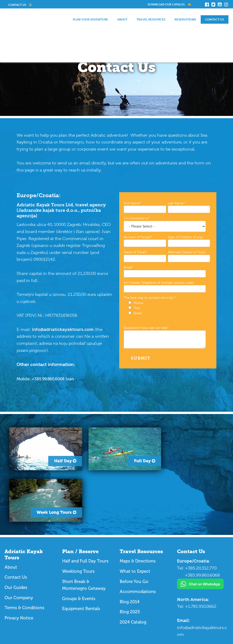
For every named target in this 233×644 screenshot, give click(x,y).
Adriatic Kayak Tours (24, 503)
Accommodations (138, 540)
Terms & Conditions (25, 556)
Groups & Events (79, 547)
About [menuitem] (122, 19)
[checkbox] (167, 308)
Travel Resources (141, 500)
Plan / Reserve (80, 500)
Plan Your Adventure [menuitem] (90, 19)
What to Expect (135, 520)
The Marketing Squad (46, 623)
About (11, 516)
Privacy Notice (19, 566)
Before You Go (135, 530)
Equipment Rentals (81, 557)
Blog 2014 (130, 550)
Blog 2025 (130, 561)
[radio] (169, 303)
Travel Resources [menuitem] (151, 19)
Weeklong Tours (78, 520)
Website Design (19, 623)
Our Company (19, 546)
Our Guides (16, 536)
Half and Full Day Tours (86, 510)
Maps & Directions (138, 510)
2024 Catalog (133, 571)
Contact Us (20, 5)
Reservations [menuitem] (185, 19)
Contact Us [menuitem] (215, 19)
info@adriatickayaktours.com (63, 330)
